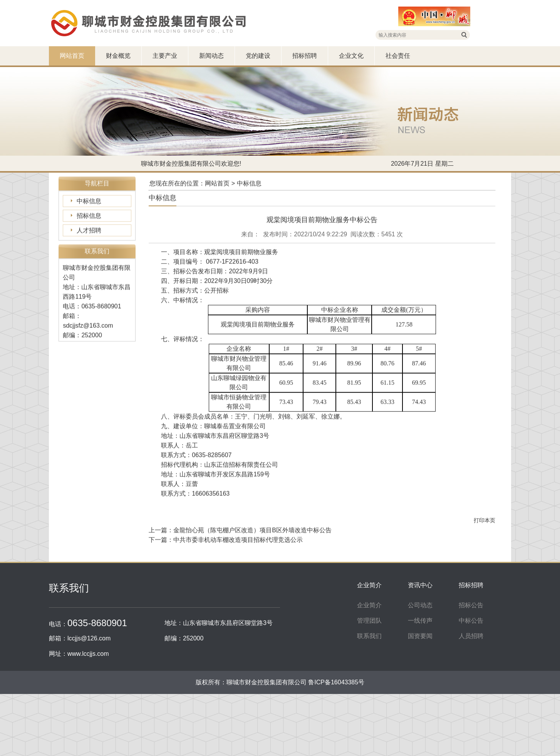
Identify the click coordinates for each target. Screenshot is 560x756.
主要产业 (165, 56)
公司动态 (420, 605)
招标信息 (89, 234)
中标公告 (471, 621)
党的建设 (258, 56)
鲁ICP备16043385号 (336, 682)
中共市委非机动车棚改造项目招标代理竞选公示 (238, 559)
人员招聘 (471, 636)
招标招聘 (305, 56)
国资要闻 (420, 636)
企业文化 (351, 56)
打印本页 (485, 539)
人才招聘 (89, 249)
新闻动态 (211, 56)
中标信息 (89, 220)
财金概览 (118, 56)
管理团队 (369, 621)
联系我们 (369, 636)
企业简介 (369, 605)
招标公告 (471, 605)
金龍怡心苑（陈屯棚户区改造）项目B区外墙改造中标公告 (252, 549)
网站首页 (72, 56)
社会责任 (398, 56)
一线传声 (420, 621)
